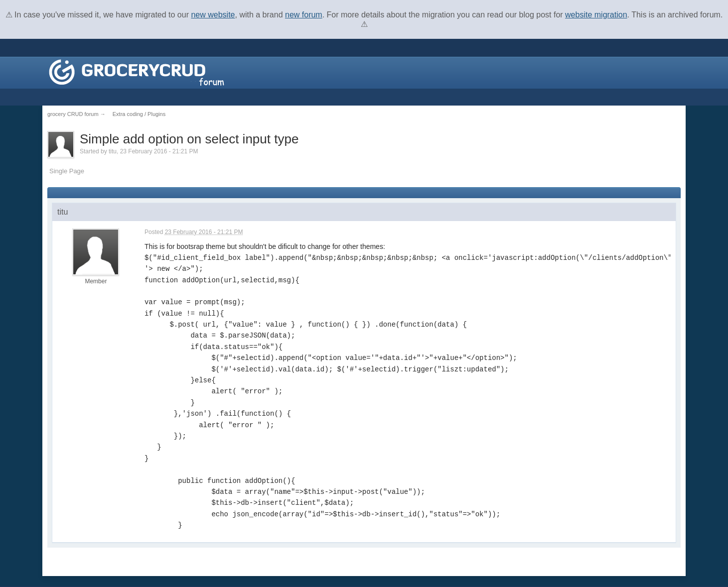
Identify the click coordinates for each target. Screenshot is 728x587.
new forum (304, 15)
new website (213, 15)
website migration (596, 15)
